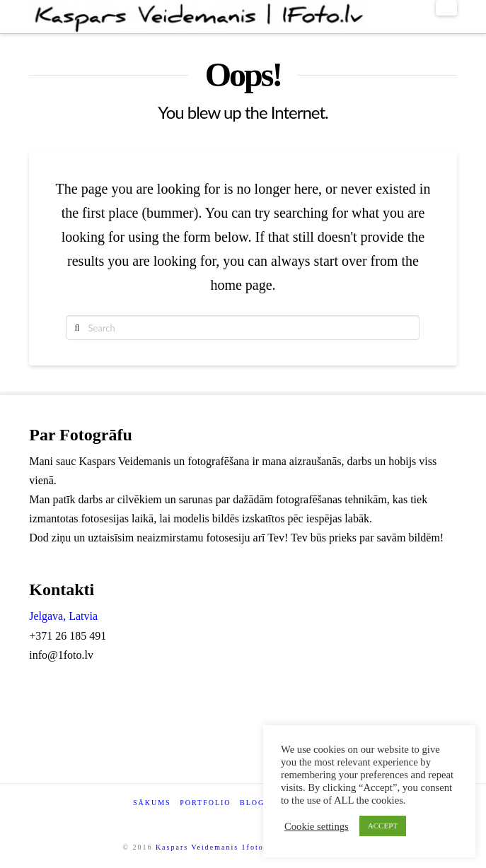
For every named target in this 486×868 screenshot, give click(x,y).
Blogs (255, 803)
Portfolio (205, 803)
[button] (446, 8)
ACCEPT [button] (383, 826)
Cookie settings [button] (317, 826)
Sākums (152, 803)
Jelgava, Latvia (63, 616)
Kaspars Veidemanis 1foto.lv (215, 847)
